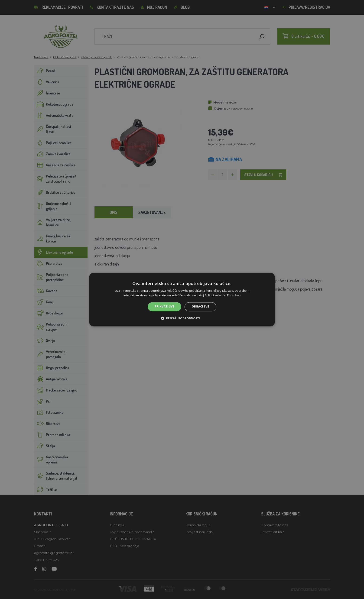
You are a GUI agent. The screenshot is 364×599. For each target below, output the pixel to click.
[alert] (182, 299)
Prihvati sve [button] (164, 307)
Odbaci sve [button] (200, 307)
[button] (182, 318)
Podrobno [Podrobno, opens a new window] (234, 295)
